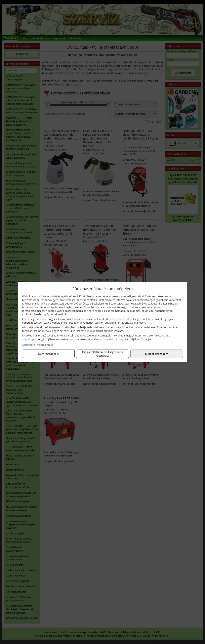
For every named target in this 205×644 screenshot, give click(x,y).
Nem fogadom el (48, 354)
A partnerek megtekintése (38, 345)
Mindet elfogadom (157, 354)
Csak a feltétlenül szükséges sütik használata (102, 354)
